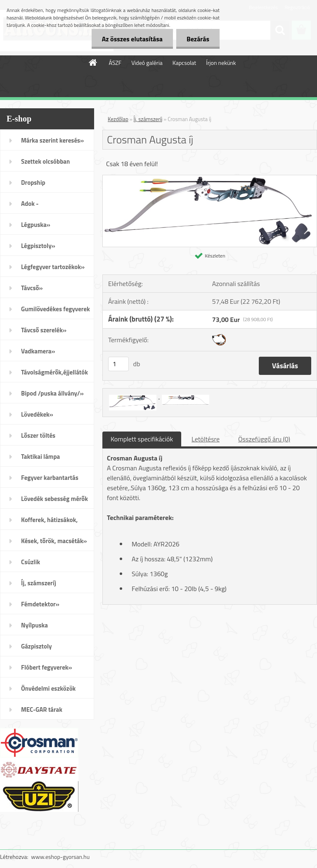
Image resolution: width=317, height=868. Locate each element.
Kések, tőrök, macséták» (54, 541)
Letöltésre (206, 439)
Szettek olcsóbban (45, 161)
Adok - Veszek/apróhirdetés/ (50, 206)
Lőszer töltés (38, 435)
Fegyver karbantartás (50, 478)
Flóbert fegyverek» (47, 667)
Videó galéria (147, 63)
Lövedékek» (37, 414)
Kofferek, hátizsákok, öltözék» (49, 522)
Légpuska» (36, 225)
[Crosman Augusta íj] (210, 179)
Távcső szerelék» (44, 330)
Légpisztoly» (38, 246)
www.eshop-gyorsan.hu (60, 857)
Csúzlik (31, 562)
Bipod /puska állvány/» (52, 393)
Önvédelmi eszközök (48, 688)
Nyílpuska (34, 625)
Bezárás (198, 39)
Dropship (33, 182)
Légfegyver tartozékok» (53, 267)
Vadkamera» (38, 351)
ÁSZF (115, 63)
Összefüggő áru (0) (264, 439)
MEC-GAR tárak (42, 709)
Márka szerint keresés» (52, 140)
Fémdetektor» (40, 604)
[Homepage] (93, 62)
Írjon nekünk (221, 63)
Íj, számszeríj (39, 583)
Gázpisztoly (37, 646)
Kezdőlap (118, 119)
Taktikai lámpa (40, 457)
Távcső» (32, 288)
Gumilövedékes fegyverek (56, 309)
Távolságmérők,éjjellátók (54, 372)
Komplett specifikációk (142, 439)
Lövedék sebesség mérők (54, 499)
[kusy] (118, 364)
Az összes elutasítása (132, 39)
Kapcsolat (185, 63)
